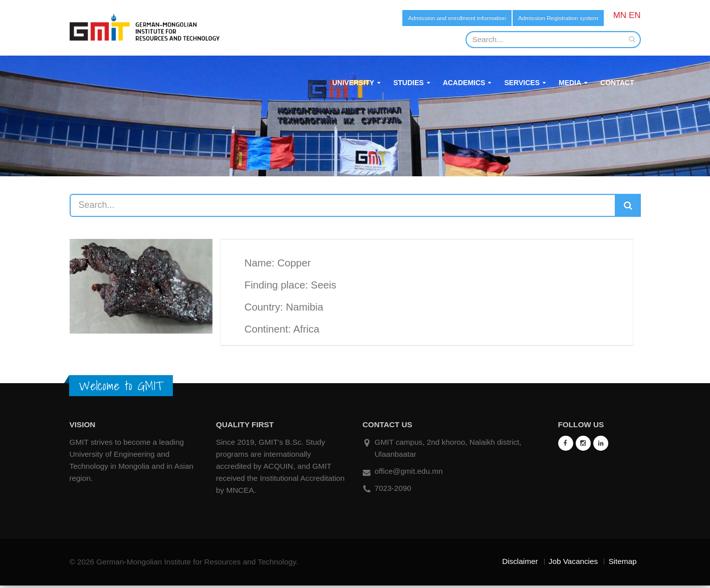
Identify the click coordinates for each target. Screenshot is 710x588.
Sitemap (622, 564)
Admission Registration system (546, 19)
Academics (464, 85)
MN (620, 15)
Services (522, 85)
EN (635, 15)
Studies (409, 85)
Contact (617, 85)
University (353, 85)
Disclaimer (520, 564)
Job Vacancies (573, 564)
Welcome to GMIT (121, 388)
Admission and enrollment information (417, 19)
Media (570, 85)
